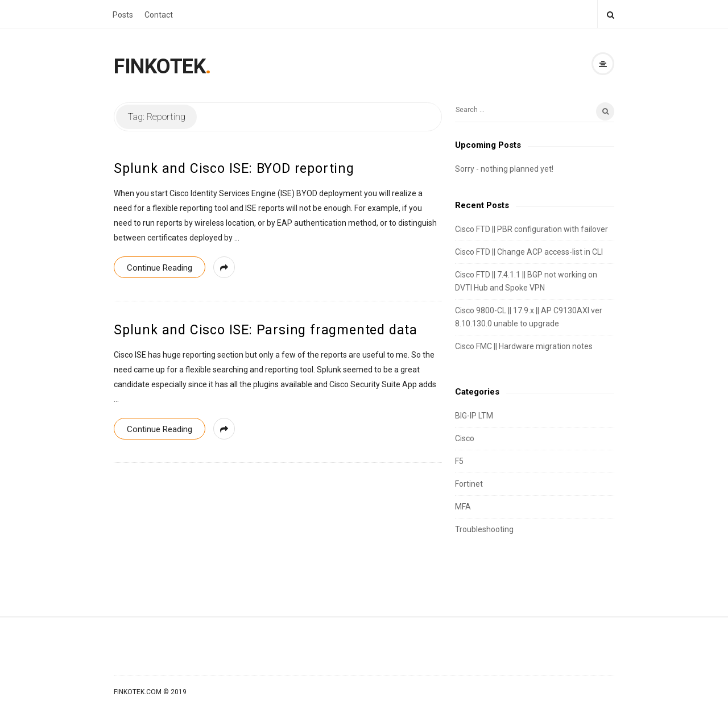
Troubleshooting (484, 529)
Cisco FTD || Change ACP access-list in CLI (529, 252)
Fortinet (469, 484)
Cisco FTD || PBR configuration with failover (531, 229)
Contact (159, 15)
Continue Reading (160, 268)
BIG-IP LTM (474, 416)
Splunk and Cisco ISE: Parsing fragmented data (266, 330)
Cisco (465, 438)
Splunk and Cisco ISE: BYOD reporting (234, 169)
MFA (463, 507)
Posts (123, 15)
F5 (459, 461)
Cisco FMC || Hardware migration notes (524, 346)
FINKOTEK (160, 67)
